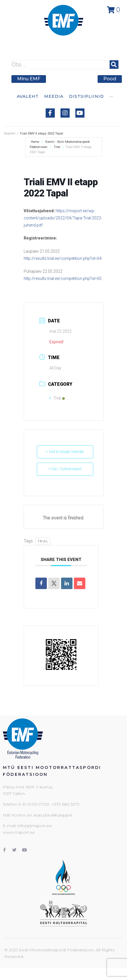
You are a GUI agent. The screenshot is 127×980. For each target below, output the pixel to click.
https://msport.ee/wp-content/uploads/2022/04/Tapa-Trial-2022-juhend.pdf (63, 218)
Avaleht (10, 134)
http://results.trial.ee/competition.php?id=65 (63, 278)
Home (35, 142)
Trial (57, 147)
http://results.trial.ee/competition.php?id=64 (63, 258)
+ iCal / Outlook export (65, 469)
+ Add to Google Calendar (65, 452)
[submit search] (114, 65)
